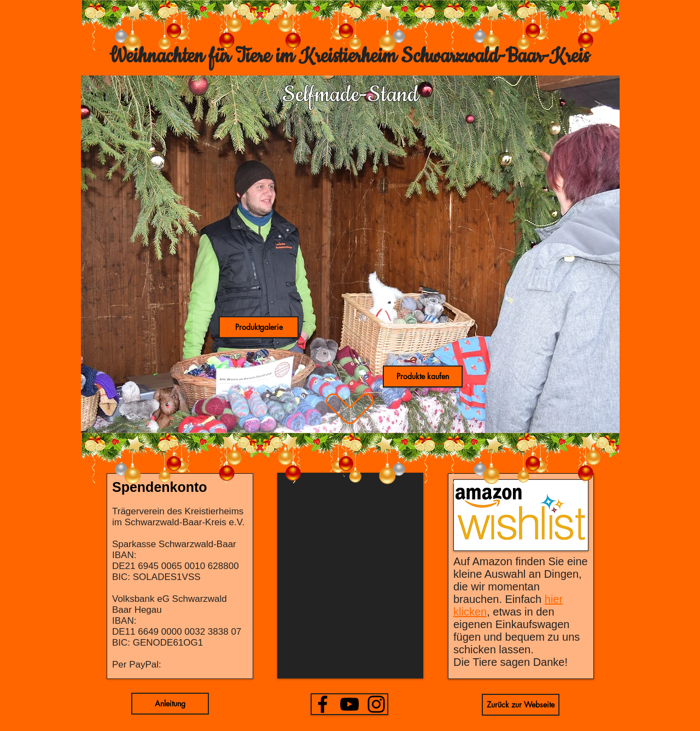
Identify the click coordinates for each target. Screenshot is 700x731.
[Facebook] (323, 704)
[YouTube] (349, 704)
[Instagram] (376, 704)
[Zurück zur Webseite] (521, 705)
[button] (259, 327)
